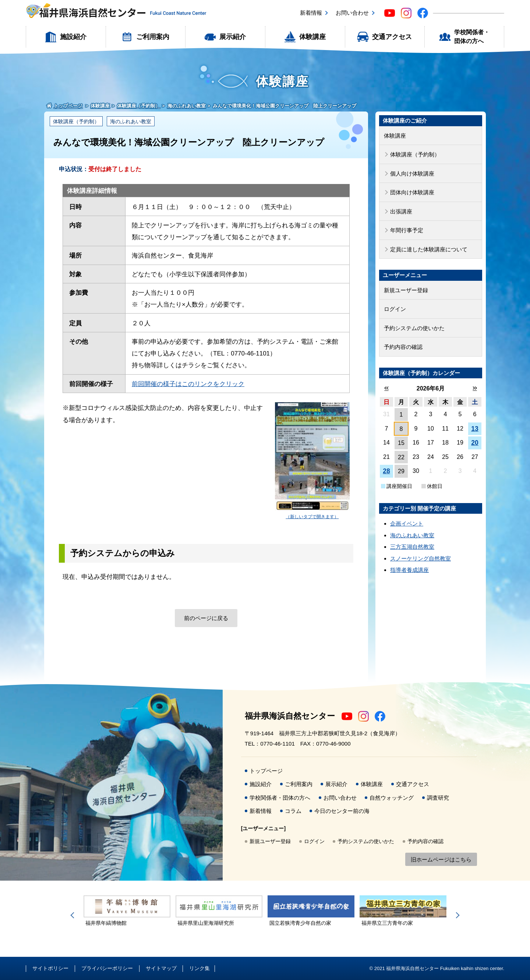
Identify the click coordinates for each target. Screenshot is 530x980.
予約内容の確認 (403, 347)
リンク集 (199, 968)
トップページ (266, 771)
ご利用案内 (153, 37)
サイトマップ (161, 968)
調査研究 (438, 798)
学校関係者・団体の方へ (472, 37)
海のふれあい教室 (131, 121)
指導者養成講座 (409, 570)
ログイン (395, 309)
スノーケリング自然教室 (421, 558)
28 (386, 471)
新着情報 (311, 13)
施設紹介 (73, 37)
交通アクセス (392, 37)
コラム (293, 811)
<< (386, 388)
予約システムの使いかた (414, 328)
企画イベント (407, 523)
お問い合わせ (352, 13)
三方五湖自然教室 (412, 547)
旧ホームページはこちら (441, 859)
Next (456, 915)
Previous (74, 915)
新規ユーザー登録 (406, 290)
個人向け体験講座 (412, 174)
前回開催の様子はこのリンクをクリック (188, 384)
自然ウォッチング (392, 798)
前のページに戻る (206, 618)
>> (475, 388)
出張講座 (401, 211)
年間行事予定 (407, 230)
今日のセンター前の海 (342, 811)
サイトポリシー (50, 968)
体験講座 (312, 37)
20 (475, 443)
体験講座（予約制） (76, 121)
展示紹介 (233, 37)
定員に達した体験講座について (429, 249)
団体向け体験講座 (412, 192)
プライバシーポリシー (107, 968)
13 (475, 429)
